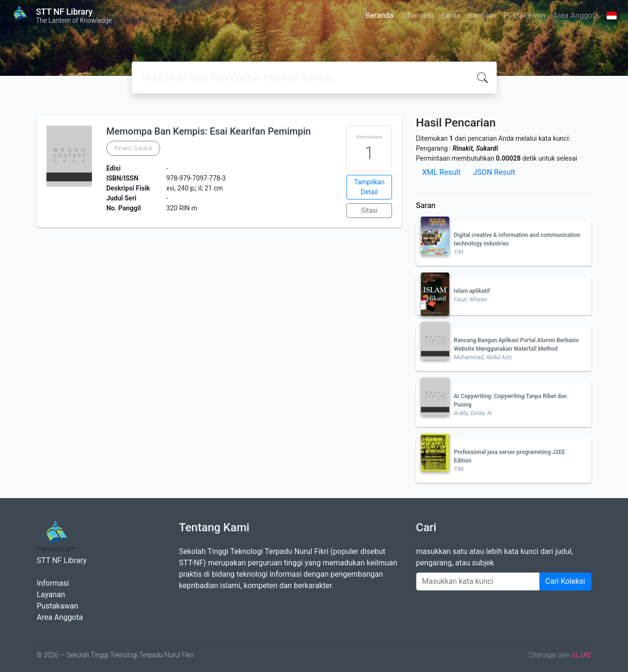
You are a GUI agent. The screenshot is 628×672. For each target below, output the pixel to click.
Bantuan (482, 15)
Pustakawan (524, 15)
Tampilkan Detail (369, 187)
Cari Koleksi (565, 581)
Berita (451, 15)
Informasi (417, 15)
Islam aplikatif (472, 291)
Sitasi (369, 210)
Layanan (51, 595)
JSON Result (494, 172)
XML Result (441, 172)
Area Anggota (576, 15)
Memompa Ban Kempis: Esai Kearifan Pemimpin (208, 131)
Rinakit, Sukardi (133, 148)
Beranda (379, 15)
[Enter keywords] (478, 581)
